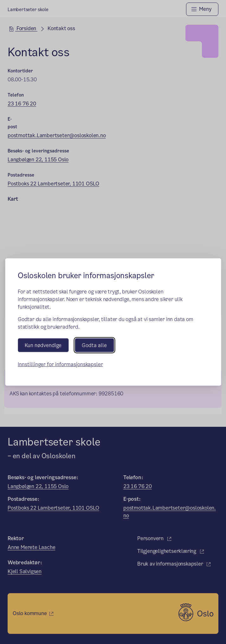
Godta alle (94, 345)
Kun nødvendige (43, 345)
